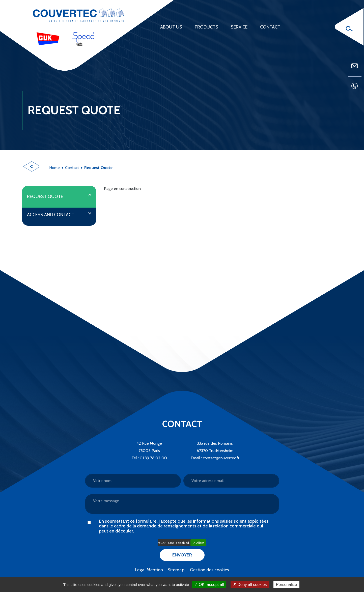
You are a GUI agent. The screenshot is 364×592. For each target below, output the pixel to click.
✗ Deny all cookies (250, 585)
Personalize (287, 585)
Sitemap (176, 570)
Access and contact (51, 215)
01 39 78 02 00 (153, 458)
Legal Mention (149, 570)
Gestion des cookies (209, 570)
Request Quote (45, 196)
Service (239, 27)
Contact (270, 27)
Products (206, 27)
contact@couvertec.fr (221, 458)
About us (171, 27)
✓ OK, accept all (209, 585)
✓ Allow (198, 543)
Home (54, 168)
